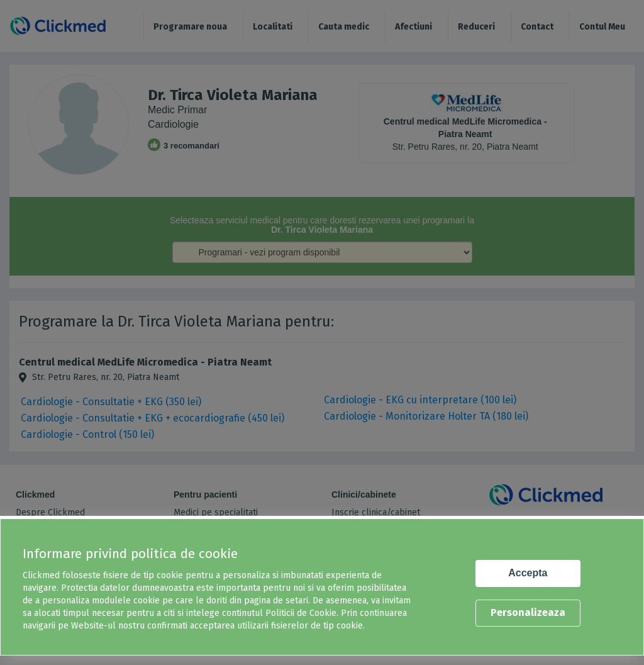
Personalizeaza (528, 612)
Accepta (528, 573)
